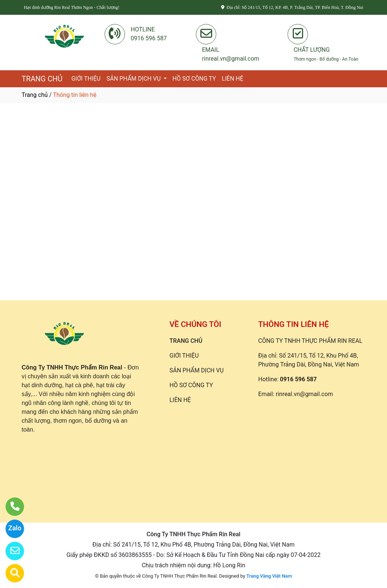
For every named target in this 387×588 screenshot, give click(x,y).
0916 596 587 (298, 379)
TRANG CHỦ (42, 79)
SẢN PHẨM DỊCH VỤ (134, 79)
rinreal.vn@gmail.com (304, 394)
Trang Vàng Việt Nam (269, 576)
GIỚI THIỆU (86, 79)
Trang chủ (35, 95)
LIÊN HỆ (232, 79)
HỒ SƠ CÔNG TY (194, 79)
